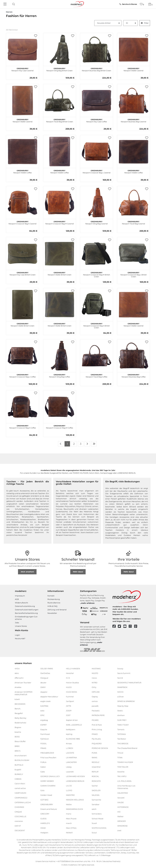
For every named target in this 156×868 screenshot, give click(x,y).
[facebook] (115, 626)
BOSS (17, 737)
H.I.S (68, 678)
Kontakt (51, 596)
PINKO (95, 734)
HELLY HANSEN (73, 668)
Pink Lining (97, 729)
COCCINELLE (20, 816)
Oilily (94, 687)
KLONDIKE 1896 (73, 739)
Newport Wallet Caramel (133, 69)
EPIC (42, 715)
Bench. (18, 709)
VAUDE (121, 802)
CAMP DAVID (20, 793)
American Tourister (23, 683)
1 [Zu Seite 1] (67, 444)
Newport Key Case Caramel (22, 69)
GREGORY (45, 814)
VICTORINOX (123, 807)
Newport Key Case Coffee (97, 120)
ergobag (44, 720)
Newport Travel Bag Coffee (96, 375)
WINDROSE (122, 826)
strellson (121, 715)
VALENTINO (123, 793)
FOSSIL (44, 743)
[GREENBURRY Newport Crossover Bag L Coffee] (23, 356)
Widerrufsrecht (21, 603)
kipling (69, 734)
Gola (42, 790)
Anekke (18, 687)
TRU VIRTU (122, 776)
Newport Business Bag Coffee (134, 375)
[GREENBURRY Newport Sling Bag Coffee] (60, 356)
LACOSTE (70, 753)
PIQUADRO (97, 743)
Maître (69, 804)
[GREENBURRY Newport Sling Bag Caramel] (97, 203)
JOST (68, 715)
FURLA (43, 762)
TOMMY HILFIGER (125, 762)
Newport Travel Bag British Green (60, 120)
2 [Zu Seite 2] (74, 444)
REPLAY (95, 772)
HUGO (69, 687)
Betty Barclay (20, 718)
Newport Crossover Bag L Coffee (22, 375)
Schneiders (97, 814)
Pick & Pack (97, 725)
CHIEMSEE (19, 807)
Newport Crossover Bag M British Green (97, 274)
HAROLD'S (45, 823)
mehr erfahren (88, 603)
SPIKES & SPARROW (126, 701)
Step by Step (123, 706)
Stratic (120, 711)
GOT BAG (44, 800)
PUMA (94, 753)
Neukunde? (20, 638)
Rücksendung (54, 599)
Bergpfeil (19, 713)
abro (17, 673)
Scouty (120, 668)
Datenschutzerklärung (25, 606)
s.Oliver (121, 697)
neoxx (94, 678)
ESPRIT (43, 725)
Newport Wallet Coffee (22, 171)
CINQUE (18, 812)
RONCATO (96, 781)
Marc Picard (71, 818)
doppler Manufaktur (49, 697)
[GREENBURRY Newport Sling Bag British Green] (60, 49)
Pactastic (96, 711)
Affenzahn (19, 678)
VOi (119, 812)
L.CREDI (70, 748)
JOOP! (69, 711)
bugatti (18, 770)
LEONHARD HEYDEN (75, 776)
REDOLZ (95, 762)
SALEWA (96, 795)
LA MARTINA (71, 758)
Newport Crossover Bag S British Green (97, 325)
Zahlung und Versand (57, 610)
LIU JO (69, 786)
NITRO (95, 683)
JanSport (70, 701)
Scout (94, 833)
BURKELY (19, 774)
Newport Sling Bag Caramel (96, 222)
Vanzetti (121, 798)
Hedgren (44, 833)
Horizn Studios (72, 683)
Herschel (70, 673)
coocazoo (19, 821)
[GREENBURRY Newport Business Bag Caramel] (134, 100)
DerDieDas (45, 673)
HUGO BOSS (71, 692)
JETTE (69, 706)
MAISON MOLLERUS (75, 800)
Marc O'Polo (71, 828)
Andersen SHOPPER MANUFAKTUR (23, 693)
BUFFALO (19, 765)
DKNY (43, 687)
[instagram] (131, 626)
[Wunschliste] (142, 4)
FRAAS (43, 748)
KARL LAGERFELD (74, 725)
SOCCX (120, 692)
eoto (42, 711)
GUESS (43, 818)
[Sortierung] (108, 23)
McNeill (69, 833)
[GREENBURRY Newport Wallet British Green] (60, 254)
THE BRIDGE (123, 743)
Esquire (44, 729)
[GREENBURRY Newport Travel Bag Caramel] (134, 203)
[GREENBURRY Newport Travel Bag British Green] (60, 100)
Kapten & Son (72, 720)
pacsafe (95, 706)
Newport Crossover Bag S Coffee (23, 426)
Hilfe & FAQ (52, 606)
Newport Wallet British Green (60, 273)
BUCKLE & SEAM (22, 760)
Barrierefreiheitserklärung (26, 613)
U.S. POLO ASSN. (125, 781)
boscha (18, 732)
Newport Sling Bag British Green (59, 69)
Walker (120, 816)
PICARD (95, 720)
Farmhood (45, 734)
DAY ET (18, 826)
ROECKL (95, 776)
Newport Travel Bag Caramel (133, 222)
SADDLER (96, 790)
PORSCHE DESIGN (100, 748)
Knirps (69, 743)
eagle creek (45, 701)
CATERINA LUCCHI (23, 802)
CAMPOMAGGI (21, 798)
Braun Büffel (20, 741)
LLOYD (69, 790)
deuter (43, 683)
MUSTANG (96, 668)
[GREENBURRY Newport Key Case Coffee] (97, 100)
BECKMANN (20, 704)
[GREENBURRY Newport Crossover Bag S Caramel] (23, 203)
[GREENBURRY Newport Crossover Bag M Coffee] (60, 407)
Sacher (95, 786)
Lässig (69, 767)
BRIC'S (18, 751)
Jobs (17, 623)
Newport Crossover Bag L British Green (134, 274)
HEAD (43, 828)
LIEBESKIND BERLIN (75, 781)
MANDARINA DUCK (74, 809)
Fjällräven (45, 739)
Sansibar (96, 804)
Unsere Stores (21, 626)
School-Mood (97, 818)
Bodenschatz (20, 723)
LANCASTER (71, 762)
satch (94, 809)
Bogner (18, 727)
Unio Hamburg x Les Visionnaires (126, 787)
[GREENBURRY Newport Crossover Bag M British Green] (97, 254)
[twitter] (121, 626)
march (69, 823)
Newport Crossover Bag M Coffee (59, 426)
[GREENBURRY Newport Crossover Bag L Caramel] (97, 152)
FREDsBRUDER (47, 753)
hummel (70, 697)
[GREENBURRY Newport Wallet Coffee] (23, 152)
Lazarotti (70, 772)
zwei (119, 830)
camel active (20, 788)
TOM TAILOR (123, 767)
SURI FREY (122, 720)
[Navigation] (5, 4)
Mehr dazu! (78, 572)
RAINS (94, 758)
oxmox (95, 701)
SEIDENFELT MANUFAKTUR (129, 683)
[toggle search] (13, 4)
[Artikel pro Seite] (131, 23)
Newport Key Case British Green (23, 273)
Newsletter (52, 613)
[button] (36, 36)
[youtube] (126, 626)
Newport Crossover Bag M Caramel (60, 222)
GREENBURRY (47, 804)
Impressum (20, 596)
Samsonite (96, 800)
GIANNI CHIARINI (48, 786)
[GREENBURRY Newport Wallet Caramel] (134, 49)
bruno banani (21, 756)
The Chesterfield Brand (127, 748)
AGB (17, 599)
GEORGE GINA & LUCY (50, 776)
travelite (121, 772)
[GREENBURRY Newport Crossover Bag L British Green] (134, 254)
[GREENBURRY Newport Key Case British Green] (23, 254)
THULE (120, 753)
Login (17, 635)
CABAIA (18, 779)
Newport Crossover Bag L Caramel (97, 171)
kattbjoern (71, 729)
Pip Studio (96, 739)
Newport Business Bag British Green (96, 69)
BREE (17, 746)
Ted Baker (122, 739)
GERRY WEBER (47, 781)
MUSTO (95, 673)
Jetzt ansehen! (27, 572)
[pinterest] (137, 626)
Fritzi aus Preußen (48, 758)
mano (69, 814)
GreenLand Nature (49, 809)
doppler (44, 692)
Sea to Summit (124, 673)
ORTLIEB (96, 692)
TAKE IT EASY (123, 725)
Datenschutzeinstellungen (27, 610)
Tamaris (121, 729)
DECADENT (20, 830)
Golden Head (46, 795)
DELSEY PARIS (47, 668)
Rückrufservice (54, 603)
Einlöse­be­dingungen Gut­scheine (26, 618)
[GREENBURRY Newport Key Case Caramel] (23, 49)
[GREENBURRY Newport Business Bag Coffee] (134, 356)
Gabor (43, 767)
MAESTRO (70, 795)
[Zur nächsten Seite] (87, 444)
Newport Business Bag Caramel (133, 120)
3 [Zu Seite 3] (81, 444)
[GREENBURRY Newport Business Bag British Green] (97, 49)
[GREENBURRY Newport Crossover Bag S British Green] (97, 305)
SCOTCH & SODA (99, 828)
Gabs (43, 772)
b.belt (17, 699)
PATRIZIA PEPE (98, 715)
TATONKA (122, 734)
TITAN (120, 758)
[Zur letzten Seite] (94, 444)
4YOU (17, 668)
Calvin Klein (20, 784)
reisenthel (96, 767)
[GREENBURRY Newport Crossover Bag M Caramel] (60, 203)
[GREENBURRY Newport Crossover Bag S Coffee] (23, 407)
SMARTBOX (122, 687)
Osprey (95, 697)
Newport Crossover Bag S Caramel (22, 222)
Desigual (44, 678)
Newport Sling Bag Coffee (59, 375)
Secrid (120, 678)
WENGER (121, 821)
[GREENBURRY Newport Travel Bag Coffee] (97, 356)
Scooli (94, 823)
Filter (145, 23)
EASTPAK (44, 706)
